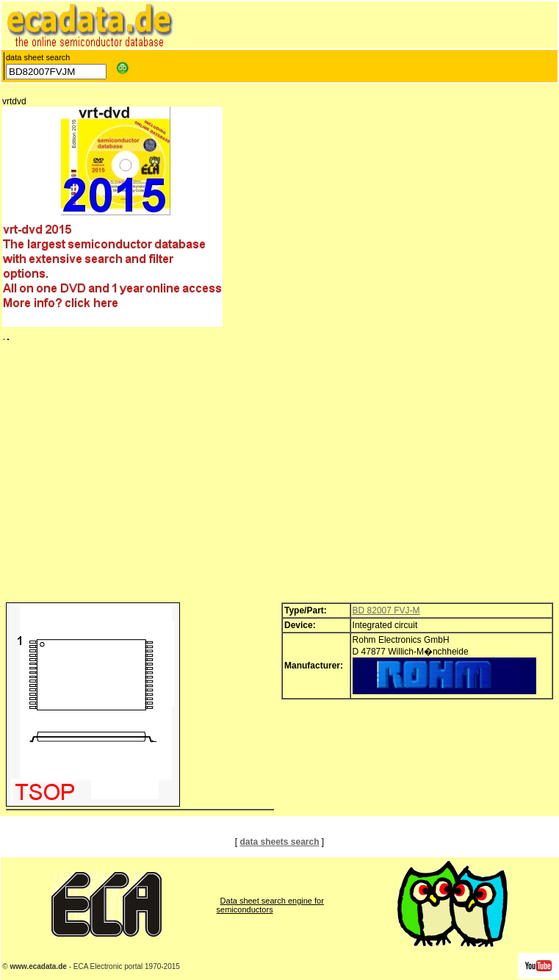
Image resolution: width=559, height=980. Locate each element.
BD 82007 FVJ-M (386, 610)
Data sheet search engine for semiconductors (270, 905)
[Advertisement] (279, 475)
